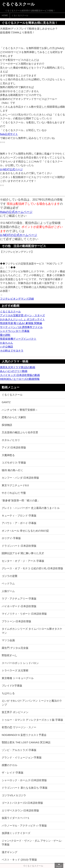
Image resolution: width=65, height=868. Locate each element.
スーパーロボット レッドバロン (20, 663)
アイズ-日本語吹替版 (14, 447)
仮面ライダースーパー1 (15, 818)
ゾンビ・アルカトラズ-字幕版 (19, 750)
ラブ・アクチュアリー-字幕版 (19, 599)
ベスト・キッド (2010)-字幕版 (19, 860)
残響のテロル (10, 765)
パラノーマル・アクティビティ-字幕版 (24, 826)
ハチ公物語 (6, 347)
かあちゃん (6, 343)
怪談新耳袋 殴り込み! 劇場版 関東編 (21, 323)
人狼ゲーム (8, 591)
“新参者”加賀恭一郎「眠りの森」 (21, 500)
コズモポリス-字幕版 (14, 463)
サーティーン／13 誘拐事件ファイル (21, 327)
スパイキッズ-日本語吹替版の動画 (20, 375)
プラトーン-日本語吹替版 (16, 621)
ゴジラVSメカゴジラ (14, 795)
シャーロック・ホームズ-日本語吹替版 (24, 780)
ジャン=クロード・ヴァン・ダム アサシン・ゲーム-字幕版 (32, 843)
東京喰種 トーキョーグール (18, 678)
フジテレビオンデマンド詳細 (17, 299)
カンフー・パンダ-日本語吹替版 (20, 478)
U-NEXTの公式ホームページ (19, 235)
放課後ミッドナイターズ (16, 833)
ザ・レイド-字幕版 (13, 773)
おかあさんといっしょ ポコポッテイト (22, 319)
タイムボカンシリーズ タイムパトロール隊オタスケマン (32, 631)
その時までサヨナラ (12, 351)
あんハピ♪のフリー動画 (14, 371)
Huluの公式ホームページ (16, 212)
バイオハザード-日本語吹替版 (19, 606)
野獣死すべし (10, 655)
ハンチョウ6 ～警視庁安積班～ (20, 410)
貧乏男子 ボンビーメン (15, 712)
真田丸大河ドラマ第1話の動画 (18, 367)
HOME (5, 15)
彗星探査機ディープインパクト (18, 339)
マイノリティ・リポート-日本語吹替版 (24, 614)
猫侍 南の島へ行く (12, 470)
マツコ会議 (8, 640)
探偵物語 (7, 425)
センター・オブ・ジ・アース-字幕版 (23, 561)
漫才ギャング (10, 852)
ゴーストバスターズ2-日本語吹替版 (22, 803)
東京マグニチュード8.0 (15, 485)
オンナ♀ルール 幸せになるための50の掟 (25, 531)
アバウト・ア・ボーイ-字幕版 (19, 523)
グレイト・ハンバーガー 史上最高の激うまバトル (31, 508)
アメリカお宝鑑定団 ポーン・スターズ (22, 315)
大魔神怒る (8, 455)
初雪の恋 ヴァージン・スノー (19, 727)
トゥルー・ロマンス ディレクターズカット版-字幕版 (32, 720)
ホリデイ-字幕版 (11, 538)
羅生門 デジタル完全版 (15, 648)
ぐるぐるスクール (20, 15)
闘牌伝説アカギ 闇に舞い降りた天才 (23, 553)
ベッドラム (8, 583)
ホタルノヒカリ (11, 440)
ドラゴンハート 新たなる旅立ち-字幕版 (25, 788)
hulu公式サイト (9, 134)
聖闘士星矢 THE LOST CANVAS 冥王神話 (26, 742)
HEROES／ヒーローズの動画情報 (20, 379)
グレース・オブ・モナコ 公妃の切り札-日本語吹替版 (32, 568)
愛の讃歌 (5, 335)
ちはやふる (8, 693)
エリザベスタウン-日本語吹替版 (20, 810)
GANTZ (6, 402)
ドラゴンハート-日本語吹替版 (19, 546)
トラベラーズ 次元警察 (15, 670)
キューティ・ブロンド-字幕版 (19, 516)
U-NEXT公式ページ (11, 169)
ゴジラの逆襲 (10, 576)
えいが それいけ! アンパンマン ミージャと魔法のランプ (32, 703)
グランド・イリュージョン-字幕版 (22, 757)
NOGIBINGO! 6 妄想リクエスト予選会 (24, 735)
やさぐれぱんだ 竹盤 (14, 493)
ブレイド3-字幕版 (12, 686)
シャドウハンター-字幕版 (15, 331)
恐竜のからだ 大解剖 (14, 417)
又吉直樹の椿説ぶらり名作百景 (20, 432)
